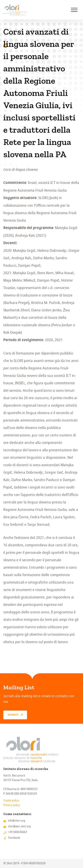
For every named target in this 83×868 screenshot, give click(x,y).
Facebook (14, 838)
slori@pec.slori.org (19, 826)
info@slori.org (16, 821)
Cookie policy (11, 800)
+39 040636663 (17, 832)
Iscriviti (13, 715)
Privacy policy (12, 805)
